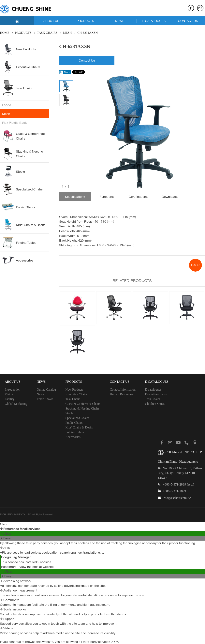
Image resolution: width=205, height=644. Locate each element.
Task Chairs (47, 33)
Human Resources (121, 394)
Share (65, 72)
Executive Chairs (21, 67)
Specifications (75, 197)
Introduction (13, 389)
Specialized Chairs (22, 189)
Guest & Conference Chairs (23, 136)
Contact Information (123, 389)
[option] (139, 132)
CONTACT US (188, 21)
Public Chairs (19, 207)
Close (4, 524)
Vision (9, 394)
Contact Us (87, 60)
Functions (107, 197)
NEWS (120, 21)
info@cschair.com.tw (177, 498)
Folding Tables (19, 243)
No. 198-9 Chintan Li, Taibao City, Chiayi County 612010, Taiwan (180, 473)
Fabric (7, 105)
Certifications (138, 197)
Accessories (18, 260)
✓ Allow (6, 533)
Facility (10, 399)
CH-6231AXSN (88, 33)
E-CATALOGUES (154, 21)
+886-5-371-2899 (174, 484)
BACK (196, 265)
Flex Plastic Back (14, 123)
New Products (19, 49)
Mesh (67, 33)
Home (5, 33)
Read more (9, 567)
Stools (14, 172)
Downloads (170, 197)
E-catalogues (153, 389)
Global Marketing (16, 404)
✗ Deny (5, 538)
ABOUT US (51, 21)
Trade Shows (45, 399)
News (40, 394)
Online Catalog (46, 389)
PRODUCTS (85, 21)
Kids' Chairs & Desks (24, 225)
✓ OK (115, 642)
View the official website (37, 567)
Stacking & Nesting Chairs (23, 154)
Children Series (155, 404)
